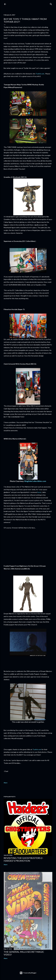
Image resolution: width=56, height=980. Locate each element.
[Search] (51, 4)
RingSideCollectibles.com (35, 481)
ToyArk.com (40, 74)
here (39, 492)
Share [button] (6, 783)
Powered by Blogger (28, 973)
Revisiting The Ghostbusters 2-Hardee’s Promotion (23, 859)
